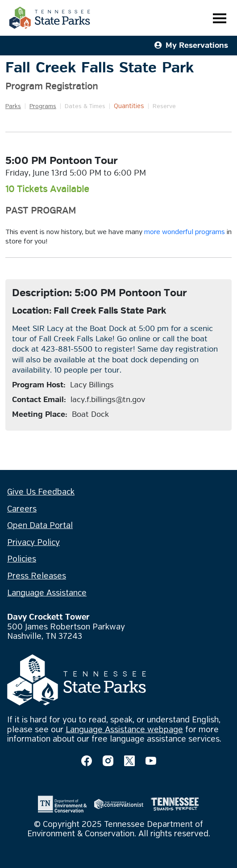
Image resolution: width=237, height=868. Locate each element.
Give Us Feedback (41, 492)
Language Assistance (47, 593)
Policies (22, 559)
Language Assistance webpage (124, 730)
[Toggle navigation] (220, 18)
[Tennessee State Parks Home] (50, 18)
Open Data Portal (40, 526)
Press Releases (37, 576)
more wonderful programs (185, 232)
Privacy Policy (33, 543)
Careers (22, 509)
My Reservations (191, 45)
